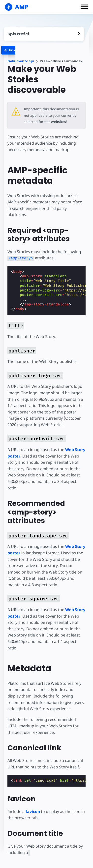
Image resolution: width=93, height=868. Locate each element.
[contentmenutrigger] (44, 34)
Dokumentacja (21, 61)
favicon (33, 811)
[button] (84, 7)
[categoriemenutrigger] (26, 50)
